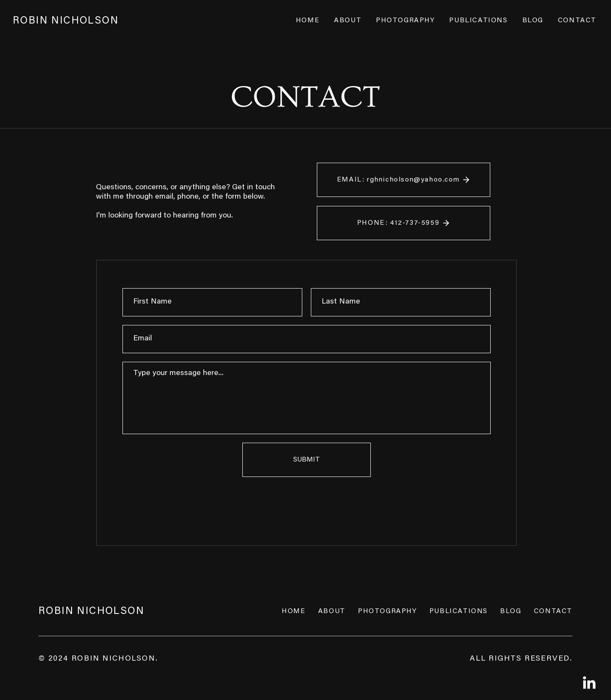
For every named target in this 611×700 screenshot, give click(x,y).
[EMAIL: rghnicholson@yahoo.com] (404, 180)
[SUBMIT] (307, 460)
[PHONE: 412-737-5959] (404, 223)
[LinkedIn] (589, 682)
